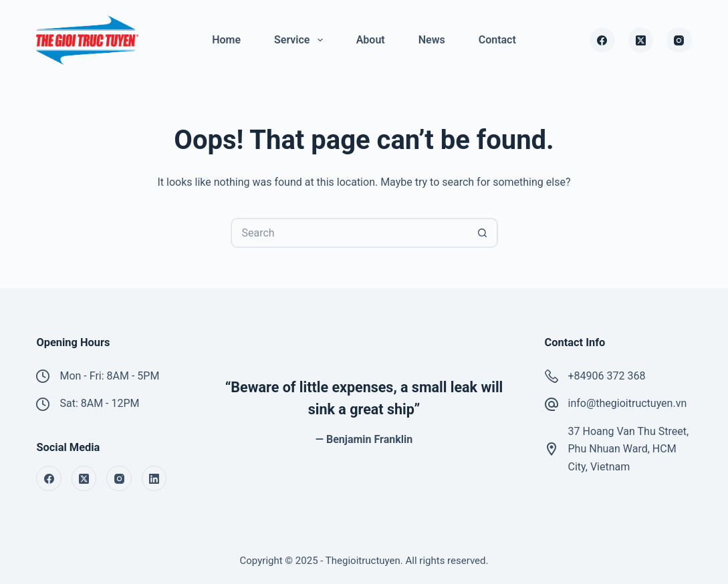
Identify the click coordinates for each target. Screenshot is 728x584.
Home (226, 40)
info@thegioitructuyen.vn (628, 403)
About (371, 40)
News (432, 40)
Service (301, 40)
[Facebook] (602, 40)
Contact (497, 40)
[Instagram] (679, 40)
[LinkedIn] (154, 478)
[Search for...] (349, 233)
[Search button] (483, 233)
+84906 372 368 (607, 376)
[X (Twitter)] (641, 40)
